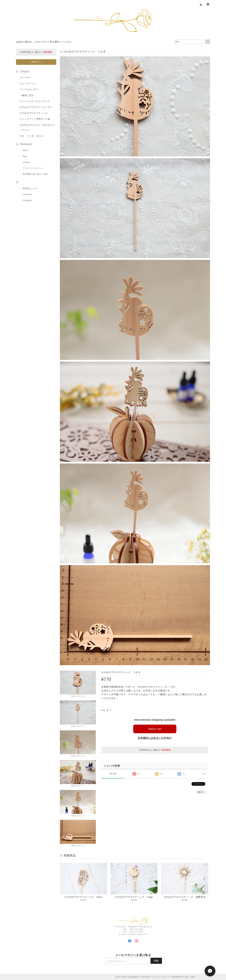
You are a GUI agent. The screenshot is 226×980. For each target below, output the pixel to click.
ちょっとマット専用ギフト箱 (35, 119)
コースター (25, 77)
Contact (27, 162)
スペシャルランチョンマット (35, 101)
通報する (201, 792)
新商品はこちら (30, 188)
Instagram (28, 200)
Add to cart (155, 729)
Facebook (28, 194)
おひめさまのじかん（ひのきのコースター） (37, 127)
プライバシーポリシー (33, 168)
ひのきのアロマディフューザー (36, 107)
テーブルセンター (29, 89)
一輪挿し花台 (27, 95)
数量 (103, 710)
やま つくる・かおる (31, 136)
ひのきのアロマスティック (34, 113)
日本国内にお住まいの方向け (155, 738)
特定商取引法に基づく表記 (35, 174)
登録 (156, 961)
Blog (25, 156)
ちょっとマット (28, 83)
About (26, 150)
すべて (113, 774)
